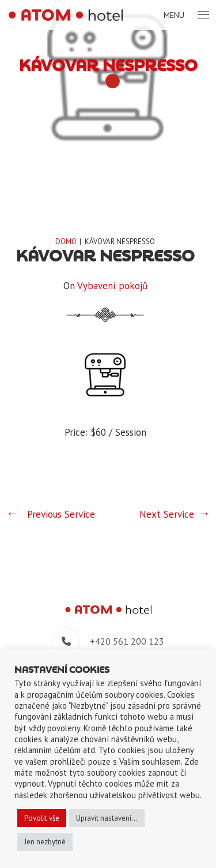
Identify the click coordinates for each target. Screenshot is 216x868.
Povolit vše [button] (42, 818)
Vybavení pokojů (112, 286)
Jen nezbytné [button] (45, 842)
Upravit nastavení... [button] (107, 818)
